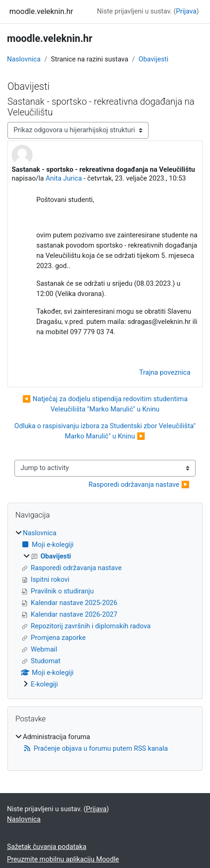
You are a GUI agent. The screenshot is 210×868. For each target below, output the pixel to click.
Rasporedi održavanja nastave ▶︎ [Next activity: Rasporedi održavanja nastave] (139, 484)
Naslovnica (24, 59)
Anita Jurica (64, 178)
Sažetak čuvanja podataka (47, 847)
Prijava (186, 11)
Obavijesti (154, 59)
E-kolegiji (44, 684)
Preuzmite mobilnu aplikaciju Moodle (63, 859)
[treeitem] (105, 609)
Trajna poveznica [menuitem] (165, 372)
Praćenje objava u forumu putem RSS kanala (95, 748)
